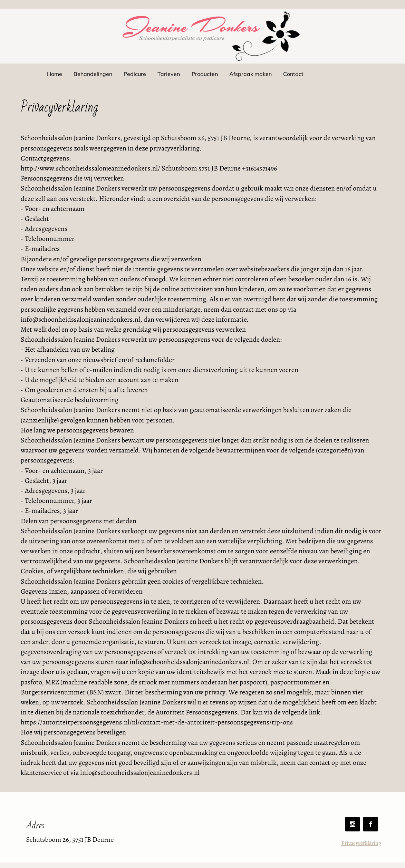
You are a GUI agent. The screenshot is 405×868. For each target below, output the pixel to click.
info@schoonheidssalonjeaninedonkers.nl (140, 773)
